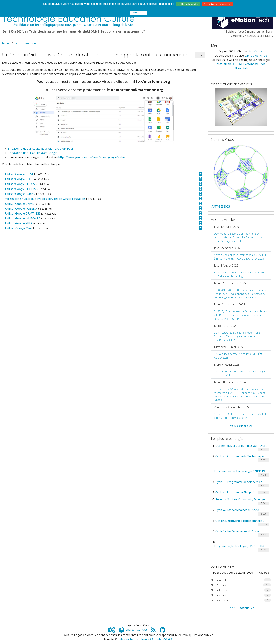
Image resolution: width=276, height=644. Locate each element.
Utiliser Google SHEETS (21, 189)
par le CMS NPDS (256, 56)
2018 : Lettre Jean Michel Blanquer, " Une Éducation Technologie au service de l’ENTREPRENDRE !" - (237, 336)
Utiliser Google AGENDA (21, 209)
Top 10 (233, 608)
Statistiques (246, 608)
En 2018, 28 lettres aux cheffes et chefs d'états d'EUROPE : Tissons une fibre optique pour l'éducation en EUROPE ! (241, 315)
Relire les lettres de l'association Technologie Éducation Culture (239, 373)
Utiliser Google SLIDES (20, 184)
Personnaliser (139, 13)
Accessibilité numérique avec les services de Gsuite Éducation (45, 199)
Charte (130, 630)
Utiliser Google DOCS (19, 179)
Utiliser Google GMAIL (20, 204)
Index (7, 43)
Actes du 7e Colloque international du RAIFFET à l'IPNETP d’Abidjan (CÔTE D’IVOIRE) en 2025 (240, 257)
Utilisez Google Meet (19, 228)
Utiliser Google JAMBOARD (23, 218)
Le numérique (25, 43)
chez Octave (255, 51)
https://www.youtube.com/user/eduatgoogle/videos (92, 157)
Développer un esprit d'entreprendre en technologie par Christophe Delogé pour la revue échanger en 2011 (238, 237)
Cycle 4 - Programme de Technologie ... (241, 456)
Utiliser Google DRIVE (19, 174)
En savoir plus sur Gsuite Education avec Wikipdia (40, 149)
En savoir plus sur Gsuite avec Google (32, 153)
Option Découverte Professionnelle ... (240, 521)
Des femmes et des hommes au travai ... (241, 446)
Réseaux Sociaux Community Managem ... (242, 499)
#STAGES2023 (220, 206)
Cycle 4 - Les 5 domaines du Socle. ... (239, 510)
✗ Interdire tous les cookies (217, 4)
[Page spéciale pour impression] (200, 174)
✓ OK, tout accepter (188, 4)
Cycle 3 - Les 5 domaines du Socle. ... (239, 531)
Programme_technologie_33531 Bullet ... (240, 546)
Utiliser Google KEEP (19, 223)
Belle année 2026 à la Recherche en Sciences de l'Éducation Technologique (239, 274)
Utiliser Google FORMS (20, 194)
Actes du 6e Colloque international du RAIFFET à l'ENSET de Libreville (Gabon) (240, 416)
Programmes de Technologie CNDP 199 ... (241, 471)
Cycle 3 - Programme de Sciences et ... (240, 482)
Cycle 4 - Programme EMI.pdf (234, 492)
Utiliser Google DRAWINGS (23, 213)
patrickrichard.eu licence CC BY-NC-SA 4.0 (145, 639)
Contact (142, 630)
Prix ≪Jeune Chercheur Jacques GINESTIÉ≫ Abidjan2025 (238, 356)
